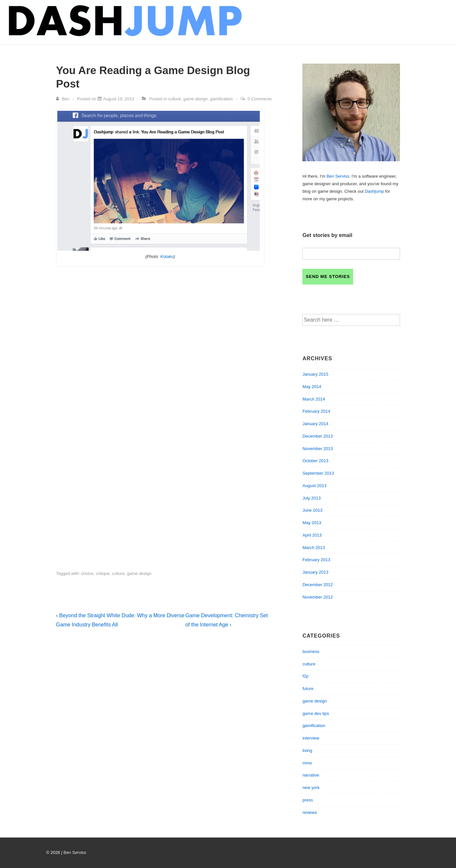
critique (103, 573)
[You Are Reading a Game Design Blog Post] (119, 99)
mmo (307, 763)
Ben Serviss (338, 176)
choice (87, 573)
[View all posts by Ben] (63, 99)
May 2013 (312, 523)
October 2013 (315, 461)
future (308, 689)
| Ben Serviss (74, 852)
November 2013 (318, 449)
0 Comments (260, 99)
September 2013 (318, 473)
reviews (310, 812)
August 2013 (314, 486)
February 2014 (316, 411)
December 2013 (318, 436)
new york (311, 788)
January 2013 (315, 572)
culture (174, 99)
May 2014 (312, 387)
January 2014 (315, 424)
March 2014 (314, 399)
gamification (221, 99)
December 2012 (318, 585)
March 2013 (314, 548)
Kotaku (167, 256)
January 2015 (315, 374)
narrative (311, 775)
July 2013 (312, 498)
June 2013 (312, 510)
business (311, 651)
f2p (305, 676)
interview (311, 738)
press (308, 800)
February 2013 (316, 560)
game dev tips (316, 713)
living (307, 750)
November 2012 (318, 597)
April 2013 (312, 535)
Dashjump (374, 191)
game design (196, 99)
